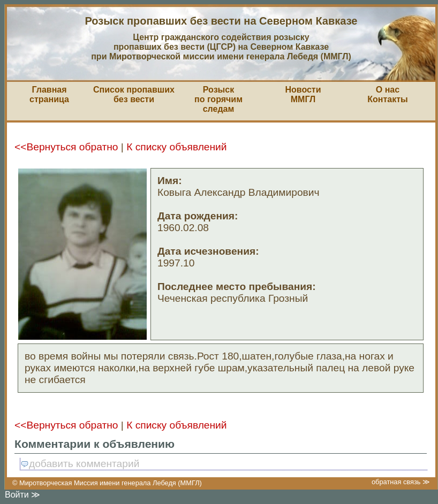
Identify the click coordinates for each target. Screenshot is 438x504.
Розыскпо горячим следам (218, 99)
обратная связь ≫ (401, 482)
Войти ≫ (22, 495)
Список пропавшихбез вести (134, 94)
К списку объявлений (176, 147)
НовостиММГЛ (303, 94)
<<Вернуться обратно (66, 147)
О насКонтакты (387, 94)
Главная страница (49, 94)
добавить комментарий (80, 464)
